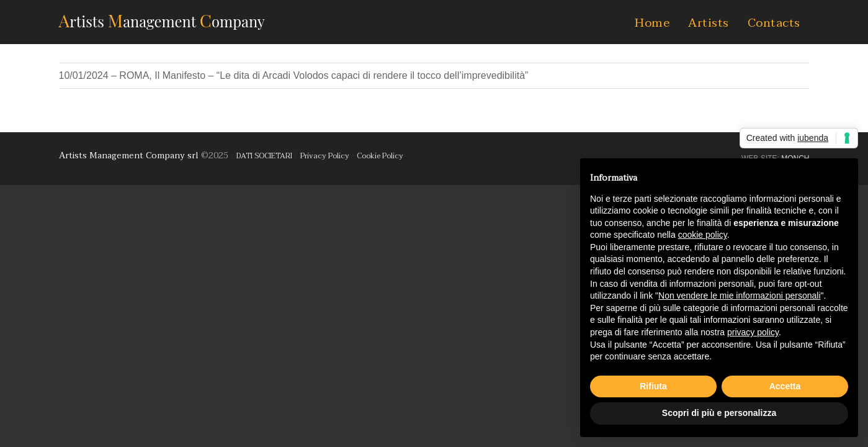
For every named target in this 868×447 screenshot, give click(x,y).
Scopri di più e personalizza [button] (719, 413)
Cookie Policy (380, 156)
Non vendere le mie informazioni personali (739, 296)
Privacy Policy (325, 156)
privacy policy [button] (753, 332)
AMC (162, 20)
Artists (709, 23)
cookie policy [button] (703, 235)
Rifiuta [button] (653, 386)
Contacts (774, 23)
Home (652, 23)
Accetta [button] (785, 386)
